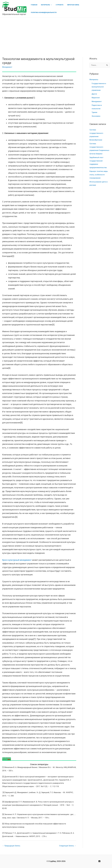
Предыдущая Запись (11, 846)
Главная (37, 9)
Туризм (94, 112)
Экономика (96, 116)
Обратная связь (74, 9)
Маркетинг (96, 97)
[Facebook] (99, 861)
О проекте (61, 9)
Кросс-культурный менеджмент (17, 560)
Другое (94, 94)
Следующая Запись (67, 846)
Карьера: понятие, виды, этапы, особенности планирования (99, 173)
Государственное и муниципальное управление (99, 87)
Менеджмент (7, 67)
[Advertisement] (56, 34)
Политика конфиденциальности (96, 9)
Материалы (48, 9)
